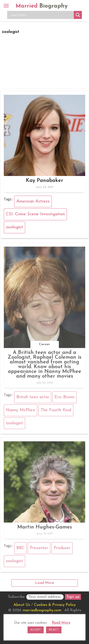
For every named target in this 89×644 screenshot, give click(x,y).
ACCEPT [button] (36, 630)
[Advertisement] (44, 60)
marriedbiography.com (42, 610)
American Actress (33, 201)
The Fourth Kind (56, 412)
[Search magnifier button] (78, 15)
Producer (62, 549)
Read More (61, 623)
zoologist (14, 227)
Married (42, 6)
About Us (22, 605)
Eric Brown (65, 399)
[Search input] (42, 15)
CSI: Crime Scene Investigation (35, 214)
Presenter (39, 549)
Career (44, 346)
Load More (45, 583)
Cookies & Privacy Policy (55, 605)
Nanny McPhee (21, 412)
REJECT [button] (54, 630)
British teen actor (33, 399)
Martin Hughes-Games (45, 529)
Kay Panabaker (44, 181)
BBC (20, 549)
